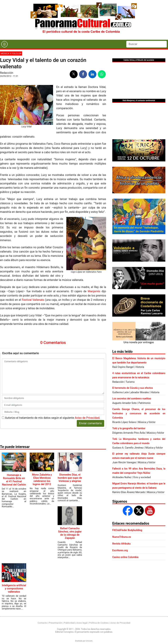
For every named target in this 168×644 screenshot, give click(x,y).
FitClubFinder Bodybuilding (127, 530)
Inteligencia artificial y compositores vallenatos (14, 588)
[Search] (147, 44)
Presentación (55, 623)
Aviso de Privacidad (87, 418)
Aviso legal (82, 623)
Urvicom (89, 641)
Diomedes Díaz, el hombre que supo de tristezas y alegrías (70, 478)
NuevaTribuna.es (122, 537)
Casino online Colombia (125, 557)
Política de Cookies (99, 623)
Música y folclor (11, 53)
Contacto (42, 623)
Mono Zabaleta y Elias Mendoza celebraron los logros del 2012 (42, 479)
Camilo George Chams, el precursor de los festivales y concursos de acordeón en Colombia (139, 413)
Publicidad (69, 623)
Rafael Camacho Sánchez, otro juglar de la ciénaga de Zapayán (70, 533)
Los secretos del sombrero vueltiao (132, 399)
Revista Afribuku (121, 544)
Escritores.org (120, 550)
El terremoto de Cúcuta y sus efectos (133, 388)
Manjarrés (94, 291)
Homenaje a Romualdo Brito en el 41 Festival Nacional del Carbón (14, 480)
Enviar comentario (90, 423)
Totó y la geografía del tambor (129, 428)
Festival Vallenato (33, 300)
